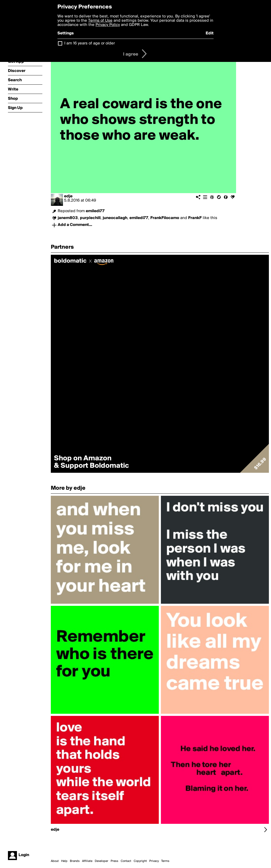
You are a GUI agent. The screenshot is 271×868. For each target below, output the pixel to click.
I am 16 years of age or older (90, 43)
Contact (126, 861)
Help (64, 861)
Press (114, 861)
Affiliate (87, 861)
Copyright (140, 861)
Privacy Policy (108, 25)
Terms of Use (100, 21)
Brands (75, 861)
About (55, 861)
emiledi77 (95, 211)
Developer (101, 861)
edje (68, 196)
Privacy (154, 861)
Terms (165, 861)
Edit (210, 33)
